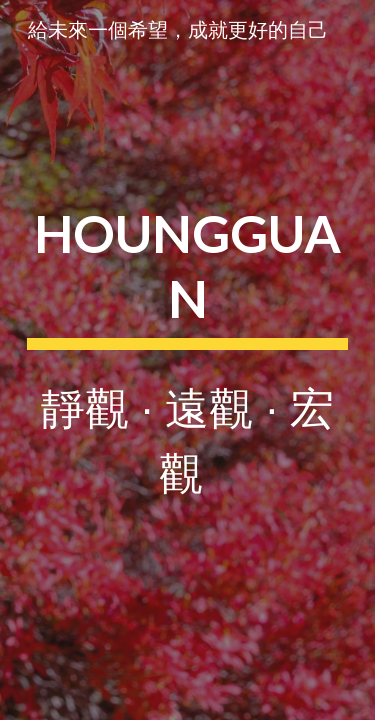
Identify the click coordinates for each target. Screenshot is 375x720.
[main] (188, 360)
